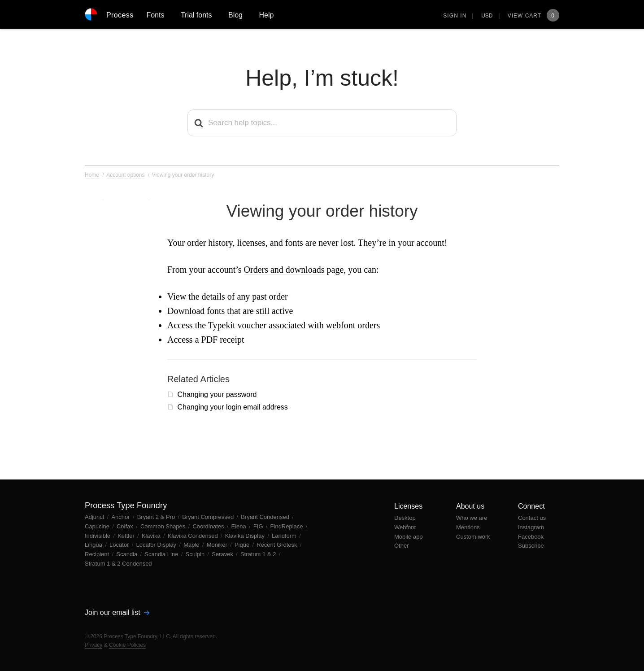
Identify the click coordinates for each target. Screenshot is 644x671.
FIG (259, 526)
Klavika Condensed (194, 536)
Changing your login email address (232, 407)
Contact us (532, 518)
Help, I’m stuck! (322, 78)
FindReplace (288, 526)
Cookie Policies (127, 645)
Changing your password (217, 394)
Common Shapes (164, 526)
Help (266, 15)
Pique (243, 545)
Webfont (405, 527)
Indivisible (98, 536)
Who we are (472, 518)
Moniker (218, 545)
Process (120, 15)
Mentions (468, 527)
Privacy (94, 645)
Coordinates (209, 526)
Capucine (98, 526)
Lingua (94, 545)
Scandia (128, 554)
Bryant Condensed (266, 517)
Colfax (126, 526)
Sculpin (196, 554)
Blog (235, 15)
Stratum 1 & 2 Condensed (118, 564)
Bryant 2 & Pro (157, 517)
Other (402, 546)
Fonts (155, 15)
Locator (120, 545)
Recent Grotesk (278, 545)
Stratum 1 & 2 (259, 554)
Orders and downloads (284, 270)
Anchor (121, 517)
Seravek (223, 554)
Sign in (455, 16)
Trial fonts (196, 15)
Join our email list (117, 612)
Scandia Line (162, 554)
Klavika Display (246, 536)
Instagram (531, 527)
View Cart (533, 16)
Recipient (98, 554)
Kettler (127, 536)
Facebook (531, 537)
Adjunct (95, 517)
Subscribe (531, 546)
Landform (285, 536)
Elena (240, 526)
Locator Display (157, 545)
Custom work (473, 537)
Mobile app (409, 537)
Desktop (405, 518)
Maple (192, 545)
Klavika (152, 536)
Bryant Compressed (209, 517)
